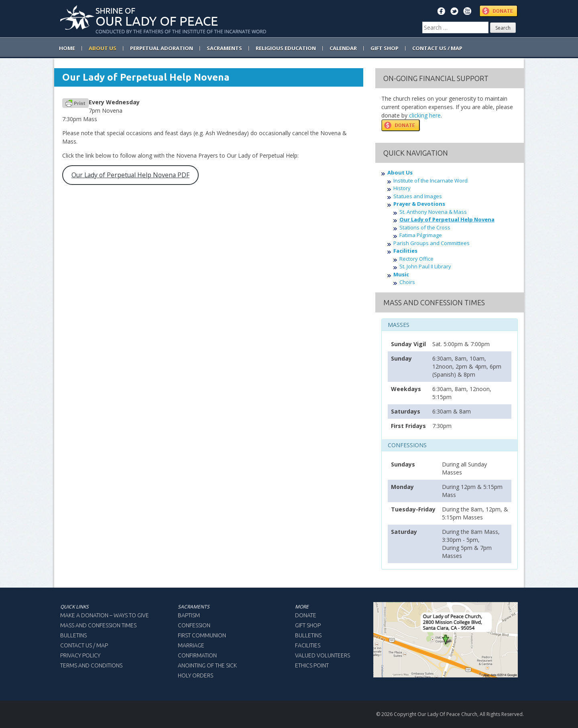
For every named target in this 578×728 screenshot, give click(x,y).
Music (401, 274)
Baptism (189, 615)
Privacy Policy (80, 655)
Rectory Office (416, 259)
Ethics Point (312, 665)
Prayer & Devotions (419, 204)
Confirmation (197, 655)
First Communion (202, 635)
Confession (194, 625)
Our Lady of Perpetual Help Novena (447, 219)
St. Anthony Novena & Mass (433, 212)
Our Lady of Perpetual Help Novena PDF (130, 175)
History (402, 188)
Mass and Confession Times (98, 625)
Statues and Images (418, 196)
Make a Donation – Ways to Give (105, 615)
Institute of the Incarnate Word (430, 180)
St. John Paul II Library (425, 266)
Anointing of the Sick (207, 665)
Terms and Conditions (91, 665)
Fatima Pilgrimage (421, 235)
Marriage (191, 645)
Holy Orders (195, 675)
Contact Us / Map (84, 645)
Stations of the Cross (425, 227)
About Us (400, 172)
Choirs (407, 282)
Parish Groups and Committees (431, 243)
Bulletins (73, 635)
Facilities (405, 251)
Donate (306, 615)
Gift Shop (308, 625)
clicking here (425, 115)
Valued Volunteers (323, 655)
